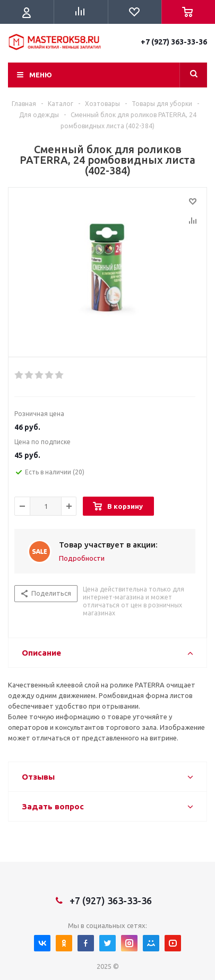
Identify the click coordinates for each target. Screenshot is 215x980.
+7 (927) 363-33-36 (174, 42)
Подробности (82, 558)
